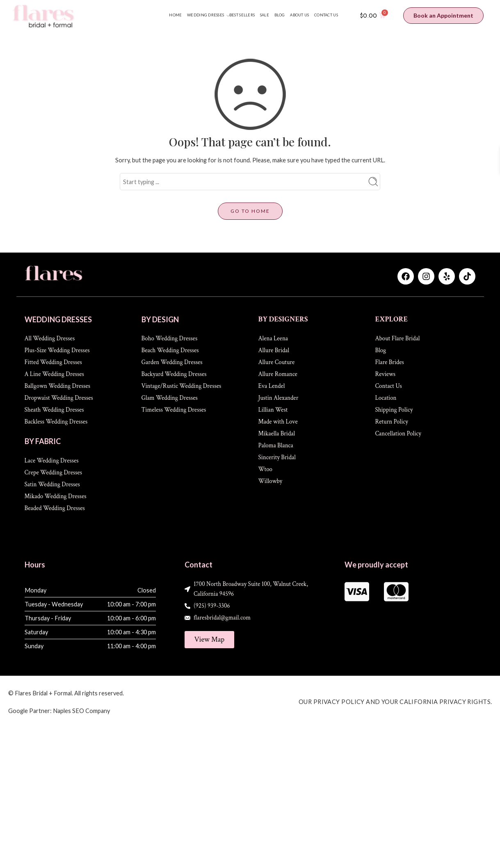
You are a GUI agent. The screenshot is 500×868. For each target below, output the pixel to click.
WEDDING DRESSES (205, 16)
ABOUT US (299, 15)
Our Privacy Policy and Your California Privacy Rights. (395, 702)
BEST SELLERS (242, 15)
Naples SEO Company (81, 711)
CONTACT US (326, 15)
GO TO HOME (250, 211)
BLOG (280, 15)
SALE (265, 15)
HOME (175, 15)
